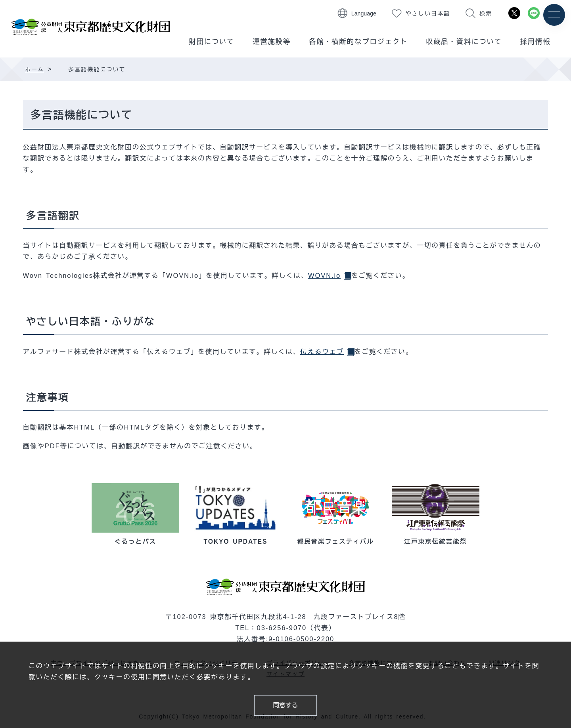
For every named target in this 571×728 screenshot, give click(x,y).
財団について (212, 42)
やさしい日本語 (428, 13)
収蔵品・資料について (464, 42)
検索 (486, 13)
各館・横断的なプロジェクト (358, 42)
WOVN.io (330, 275)
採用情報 (536, 42)
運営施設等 (272, 42)
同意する (286, 705)
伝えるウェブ (327, 351)
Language (364, 13)
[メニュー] (554, 15)
